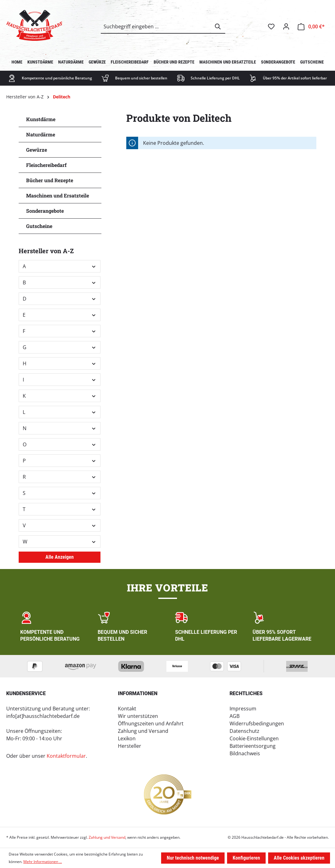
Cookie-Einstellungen (254, 738)
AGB (235, 716)
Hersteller (130, 746)
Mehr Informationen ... (43, 862)
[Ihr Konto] (286, 26)
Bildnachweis (245, 753)
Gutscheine (39, 226)
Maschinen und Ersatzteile (58, 195)
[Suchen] (218, 26)
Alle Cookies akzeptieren (299, 858)
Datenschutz (244, 731)
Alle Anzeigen (60, 557)
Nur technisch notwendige (193, 858)
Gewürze (37, 150)
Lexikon (127, 738)
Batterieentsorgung (253, 746)
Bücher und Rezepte (50, 180)
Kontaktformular (66, 756)
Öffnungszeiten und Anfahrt (151, 723)
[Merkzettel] (271, 26)
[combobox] (156, 26)
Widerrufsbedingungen (257, 723)
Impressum (243, 709)
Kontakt (127, 709)
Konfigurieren (246, 858)
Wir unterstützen (138, 716)
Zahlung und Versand (143, 731)
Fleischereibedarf (46, 165)
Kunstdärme (41, 119)
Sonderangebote (45, 211)
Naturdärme (41, 134)
